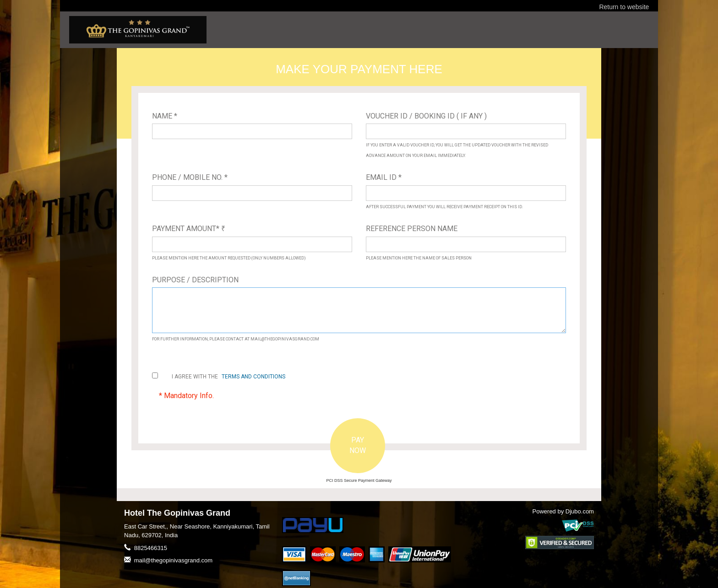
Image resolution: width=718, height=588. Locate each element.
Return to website (624, 7)
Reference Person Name (412, 229)
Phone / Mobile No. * (190, 177)
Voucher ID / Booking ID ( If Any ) (426, 116)
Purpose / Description (195, 280)
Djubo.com (580, 511)
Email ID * (384, 177)
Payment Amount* (189, 229)
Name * (165, 116)
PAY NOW (358, 445)
